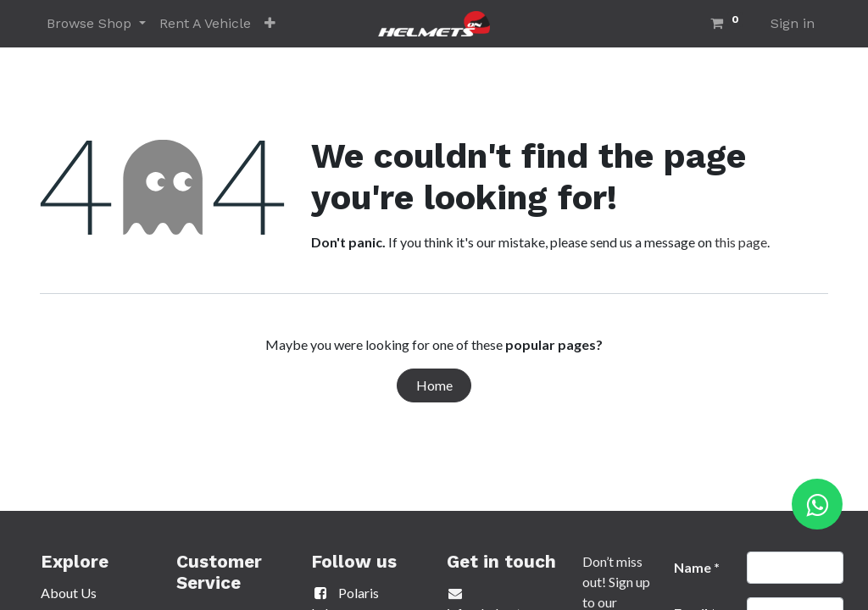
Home (434, 385)
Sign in (793, 23)
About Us (69, 593)
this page (741, 242)
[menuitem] (205, 24)
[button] (270, 24)
